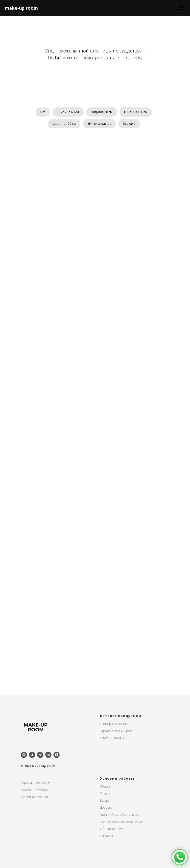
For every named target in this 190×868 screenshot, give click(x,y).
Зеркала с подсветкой (36, 783)
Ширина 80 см (102, 112)
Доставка (106, 807)
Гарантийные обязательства (120, 815)
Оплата (105, 793)
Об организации (112, 829)
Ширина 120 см (64, 124)
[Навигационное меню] (182, 8)
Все (43, 112)
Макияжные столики (35, 790)
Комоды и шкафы (112, 738)
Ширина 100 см (136, 112)
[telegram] (40, 755)
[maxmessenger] (24, 755)
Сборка (105, 786)
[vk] (48, 755)
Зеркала (129, 124)
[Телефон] (32, 755)
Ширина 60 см (68, 112)
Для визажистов (99, 124)
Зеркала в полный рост (116, 731)
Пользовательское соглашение (122, 822)
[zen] (57, 755)
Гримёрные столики (114, 724)
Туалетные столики (34, 797)
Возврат (105, 801)
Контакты (106, 836)
